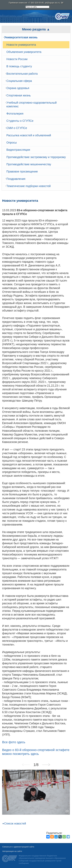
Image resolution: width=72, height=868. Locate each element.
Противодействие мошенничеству (29, 164)
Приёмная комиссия (18, 3)
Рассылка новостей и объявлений (29, 135)
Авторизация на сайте (12, 851)
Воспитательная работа (22, 74)
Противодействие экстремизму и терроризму (36, 157)
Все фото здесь (14, 742)
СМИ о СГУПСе (17, 128)
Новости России (17, 59)
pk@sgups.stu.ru (52, 3)
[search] (37, 7)
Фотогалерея (15, 114)
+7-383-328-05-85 (36, 3)
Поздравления (16, 179)
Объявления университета (24, 52)
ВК (62, 3)
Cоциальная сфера (19, 81)
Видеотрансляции (18, 150)
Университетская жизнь (21, 37)
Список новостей (15, 824)
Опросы (12, 143)
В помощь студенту (19, 66)
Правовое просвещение (22, 171)
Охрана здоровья (18, 88)
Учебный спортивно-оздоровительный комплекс (32, 104)
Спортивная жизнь (19, 95)
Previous (26, 765)
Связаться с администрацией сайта (18, 847)
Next (46, 765)
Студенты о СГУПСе (20, 121)
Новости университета (21, 45)
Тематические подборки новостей (29, 186)
